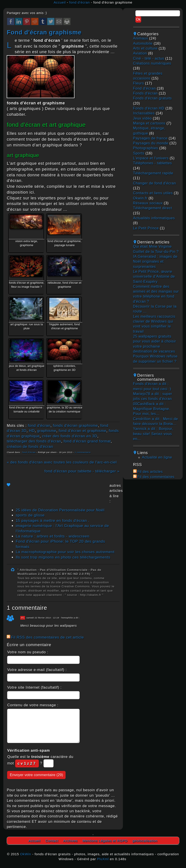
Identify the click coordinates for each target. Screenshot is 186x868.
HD (32, 431)
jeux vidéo (143, 118)
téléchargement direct (153, 208)
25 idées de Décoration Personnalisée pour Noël (60, 510)
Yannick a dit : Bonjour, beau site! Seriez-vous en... (153, 434)
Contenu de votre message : (33, 705)
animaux (141, 38)
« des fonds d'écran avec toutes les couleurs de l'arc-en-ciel (62, 462)
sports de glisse (30, 515)
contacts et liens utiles (153, 193)
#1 (23, 618)
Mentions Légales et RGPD (105, 841)
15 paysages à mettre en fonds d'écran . (52, 521)
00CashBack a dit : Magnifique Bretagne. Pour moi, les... (152, 409)
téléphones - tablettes (153, 163)
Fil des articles (150, 472)
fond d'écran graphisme (44, 32)
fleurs (139, 83)
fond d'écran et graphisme (83, 431)
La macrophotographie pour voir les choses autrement (65, 552)
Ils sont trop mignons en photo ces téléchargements (63, 557)
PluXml (103, 859)
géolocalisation (145, 841)
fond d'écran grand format (87, 441)
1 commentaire (83, 452)
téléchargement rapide (153, 173)
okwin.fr (140, 198)
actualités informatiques (154, 218)
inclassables (144, 113)
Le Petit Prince (146, 228)
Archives (70, 841)
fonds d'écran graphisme (75, 426)
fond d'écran (80, 2)
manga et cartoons (149, 123)
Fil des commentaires (156, 477)
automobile (143, 43)
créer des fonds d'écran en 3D (70, 436)
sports (139, 153)
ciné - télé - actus (149, 58)
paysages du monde (151, 143)
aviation (140, 53)
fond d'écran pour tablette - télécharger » (82, 471)
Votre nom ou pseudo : (28, 652)
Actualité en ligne (157, 457)
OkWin (26, 854)
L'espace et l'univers (151, 158)
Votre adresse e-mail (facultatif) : (37, 670)
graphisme (47, 431)
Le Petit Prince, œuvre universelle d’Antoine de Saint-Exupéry (154, 277)
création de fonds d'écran (30, 447)
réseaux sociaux (148, 203)
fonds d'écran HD (149, 108)
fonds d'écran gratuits (153, 98)
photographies (146, 148)
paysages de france (150, 138)
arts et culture (145, 48)
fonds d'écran (146, 93)
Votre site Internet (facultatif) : (34, 687)
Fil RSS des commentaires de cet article (47, 637)
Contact (52, 841)
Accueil (60, 2)
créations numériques (152, 63)
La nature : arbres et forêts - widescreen (52, 536)
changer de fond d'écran (155, 183)
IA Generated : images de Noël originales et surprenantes (155, 262)
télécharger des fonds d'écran (34, 441)
